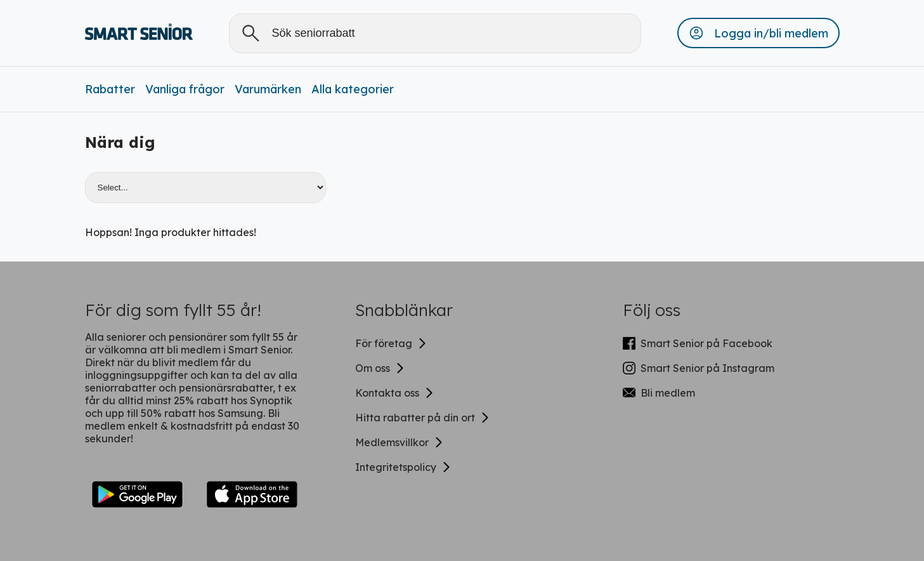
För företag (391, 343)
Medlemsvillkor (400, 442)
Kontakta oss (395, 393)
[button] (758, 33)
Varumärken (268, 89)
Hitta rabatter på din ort (423, 418)
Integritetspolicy (403, 467)
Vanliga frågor (185, 89)
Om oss (380, 368)
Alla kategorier (353, 89)
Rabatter (110, 89)
